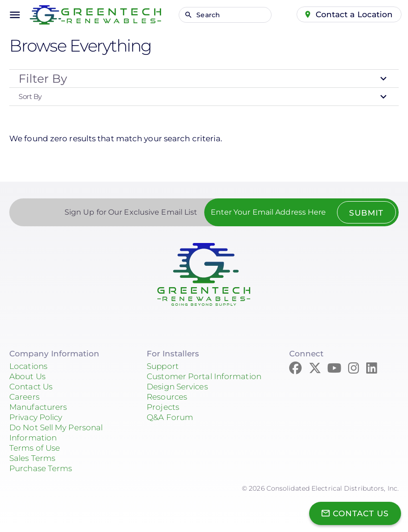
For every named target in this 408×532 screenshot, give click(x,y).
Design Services (177, 387)
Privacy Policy (36, 417)
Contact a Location (354, 14)
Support (163, 366)
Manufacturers (38, 407)
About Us (27, 376)
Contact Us (31, 387)
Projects (163, 407)
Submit (366, 213)
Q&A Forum (170, 417)
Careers (24, 397)
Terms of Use (35, 448)
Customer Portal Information (204, 376)
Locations (28, 366)
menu (15, 15)
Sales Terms (32, 458)
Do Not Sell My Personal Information (56, 433)
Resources (167, 397)
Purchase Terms (41, 468)
